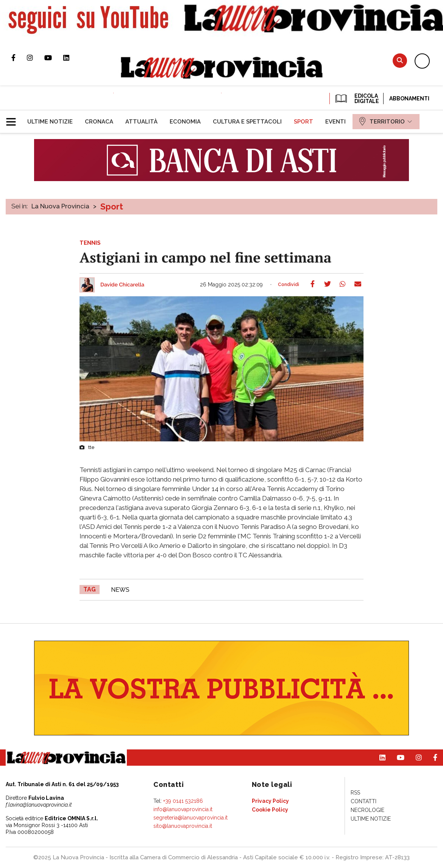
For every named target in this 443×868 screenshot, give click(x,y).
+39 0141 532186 (183, 801)
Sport (112, 206)
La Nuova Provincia (60, 206)
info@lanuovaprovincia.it (183, 809)
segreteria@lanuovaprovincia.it (190, 818)
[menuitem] (50, 122)
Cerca (400, 60)
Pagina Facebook (19, 58)
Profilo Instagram (36, 58)
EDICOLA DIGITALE (356, 99)
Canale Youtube (54, 58)
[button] (14, 119)
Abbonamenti (409, 99)
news (120, 590)
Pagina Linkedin (72, 58)
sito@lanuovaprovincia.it (183, 826)
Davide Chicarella (122, 285)
